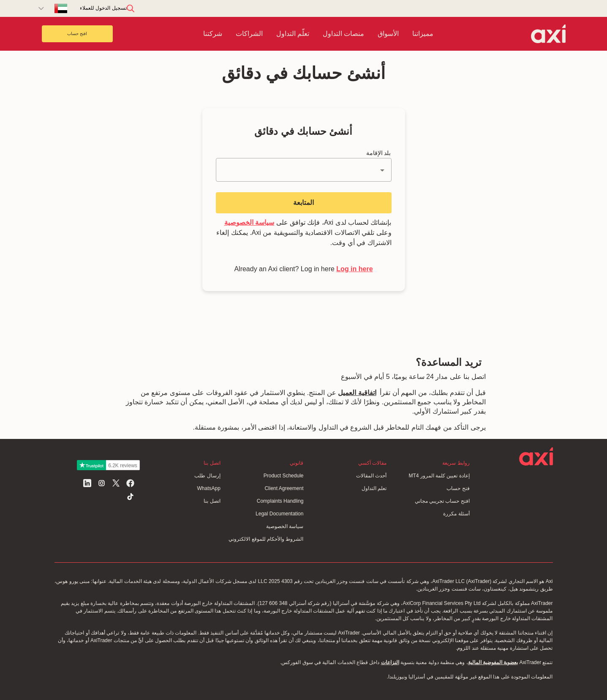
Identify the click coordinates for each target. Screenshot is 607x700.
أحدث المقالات (371, 476)
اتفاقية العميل (357, 393)
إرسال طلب (207, 476)
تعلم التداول (374, 488)
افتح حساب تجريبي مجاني (442, 501)
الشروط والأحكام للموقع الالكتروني (266, 539)
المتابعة (303, 203)
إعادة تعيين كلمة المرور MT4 (439, 476)
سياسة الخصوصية (249, 222)
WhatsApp (208, 488)
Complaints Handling (280, 501)
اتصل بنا (212, 501)
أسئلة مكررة (456, 514)
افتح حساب (77, 34)
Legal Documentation (279, 514)
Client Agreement (284, 488)
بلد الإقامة (379, 153)
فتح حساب (458, 488)
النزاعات (390, 662)
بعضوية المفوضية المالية (493, 662)
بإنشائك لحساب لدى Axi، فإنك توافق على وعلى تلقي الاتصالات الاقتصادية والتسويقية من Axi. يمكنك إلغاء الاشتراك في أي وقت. (304, 233)
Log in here (354, 269)
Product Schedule (284, 476)
